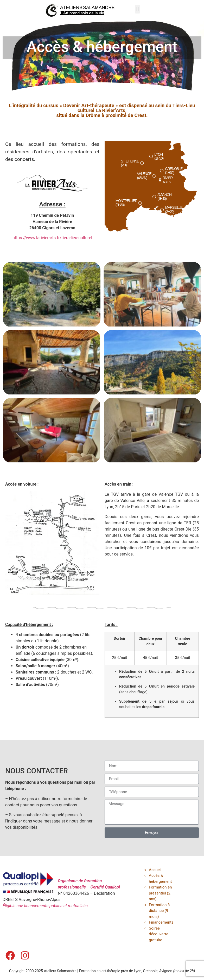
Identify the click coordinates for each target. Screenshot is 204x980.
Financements (161, 922)
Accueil (155, 870)
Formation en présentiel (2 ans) (160, 893)
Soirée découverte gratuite (159, 934)
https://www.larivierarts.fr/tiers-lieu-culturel (52, 238)
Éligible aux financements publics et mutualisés (45, 906)
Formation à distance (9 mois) (159, 911)
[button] (138, 9)
